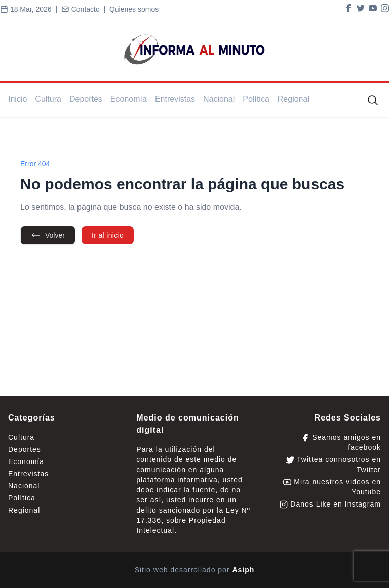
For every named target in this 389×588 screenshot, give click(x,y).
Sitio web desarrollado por (195, 570)
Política (256, 99)
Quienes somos (134, 9)
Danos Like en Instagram (330, 504)
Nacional (219, 99)
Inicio (17, 99)
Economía (129, 99)
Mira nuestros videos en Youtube (332, 487)
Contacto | (85, 9)
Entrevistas (175, 99)
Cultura (48, 99)
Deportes (86, 99)
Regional (294, 99)
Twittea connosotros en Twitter (334, 465)
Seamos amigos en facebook (341, 442)
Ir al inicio (108, 235)
